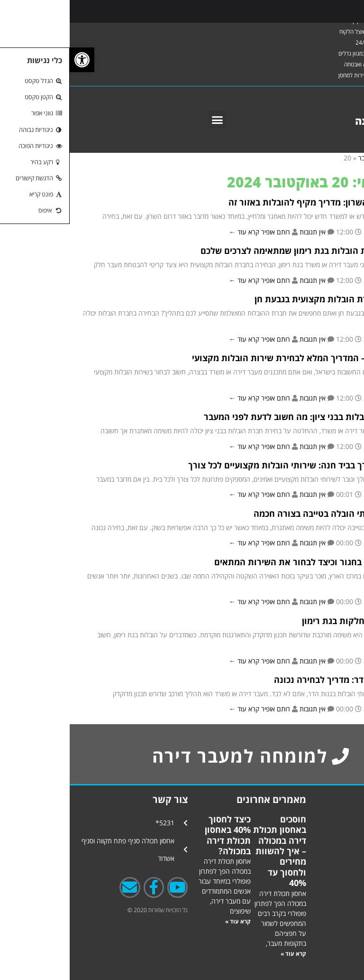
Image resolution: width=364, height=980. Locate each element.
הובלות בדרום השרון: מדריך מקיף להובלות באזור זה (256, 202)
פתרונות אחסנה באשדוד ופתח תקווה (319, 845)
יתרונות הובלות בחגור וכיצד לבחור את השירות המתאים (249, 562)
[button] (148, 120)
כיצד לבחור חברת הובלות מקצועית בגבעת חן (269, 299)
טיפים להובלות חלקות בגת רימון (292, 621)
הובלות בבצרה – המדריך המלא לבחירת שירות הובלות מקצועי (237, 358)
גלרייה (327, 909)
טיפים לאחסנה (324, 922)
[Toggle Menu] (346, 11)
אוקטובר (299, 158)
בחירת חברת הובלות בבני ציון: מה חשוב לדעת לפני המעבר (243, 417)
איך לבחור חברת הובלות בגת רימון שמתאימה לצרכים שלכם (242, 251)
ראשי (346, 158)
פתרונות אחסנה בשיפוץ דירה (318, 874)
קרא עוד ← (174, 232)
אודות (328, 961)
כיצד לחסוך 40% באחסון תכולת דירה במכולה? (158, 835)
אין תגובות (243, 232)
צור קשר (324, 952)
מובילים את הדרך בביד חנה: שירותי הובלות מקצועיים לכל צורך (236, 465)
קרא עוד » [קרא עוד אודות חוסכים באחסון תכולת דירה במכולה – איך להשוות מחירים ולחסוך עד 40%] (224, 954)
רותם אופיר (205, 232)
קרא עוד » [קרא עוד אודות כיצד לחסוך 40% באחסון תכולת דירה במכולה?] (168, 921)
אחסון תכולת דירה (318, 818)
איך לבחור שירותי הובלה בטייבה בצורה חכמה (268, 513)
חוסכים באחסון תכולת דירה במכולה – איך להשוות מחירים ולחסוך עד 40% (210, 851)
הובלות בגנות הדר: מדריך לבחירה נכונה (278, 680)
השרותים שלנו (323, 939)
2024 (325, 158)
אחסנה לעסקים (324, 896)
